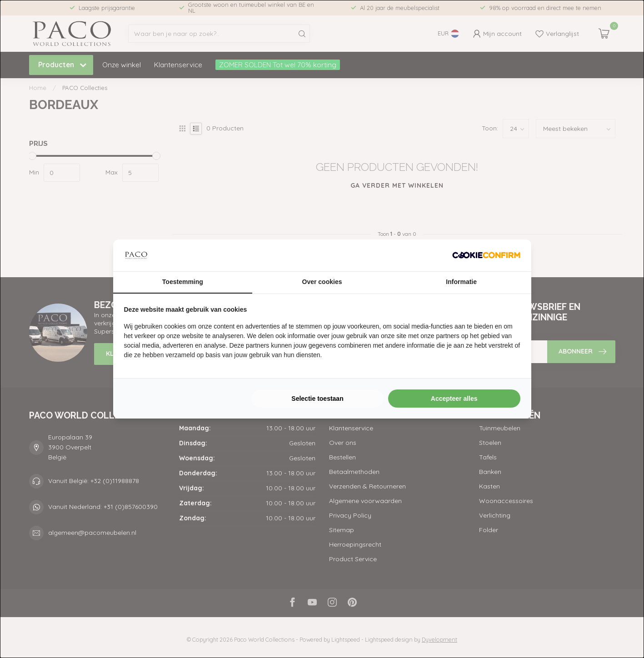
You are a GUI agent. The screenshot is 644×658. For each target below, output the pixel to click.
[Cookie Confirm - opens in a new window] (486, 255)
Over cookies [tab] (322, 282)
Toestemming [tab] (183, 282)
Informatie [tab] (461, 282)
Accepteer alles (454, 399)
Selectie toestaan (317, 399)
